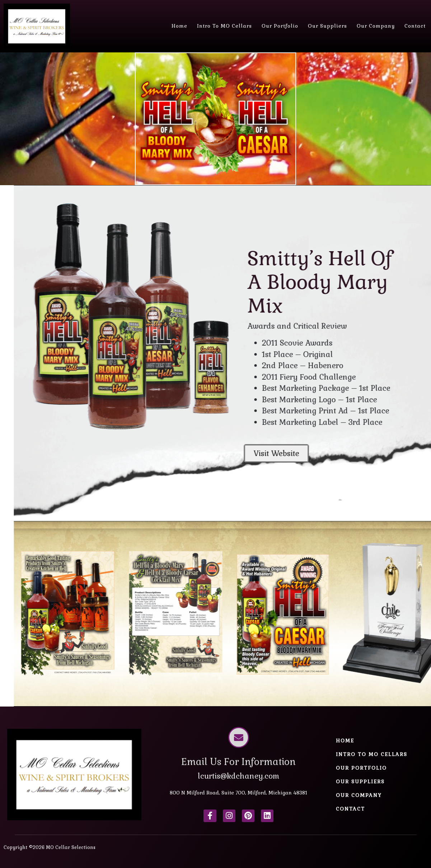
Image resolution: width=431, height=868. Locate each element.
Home (179, 26)
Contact (415, 26)
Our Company (376, 26)
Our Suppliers (327, 26)
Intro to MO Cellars (224, 26)
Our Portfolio (280, 26)
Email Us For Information (238, 762)
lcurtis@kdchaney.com (238, 776)
